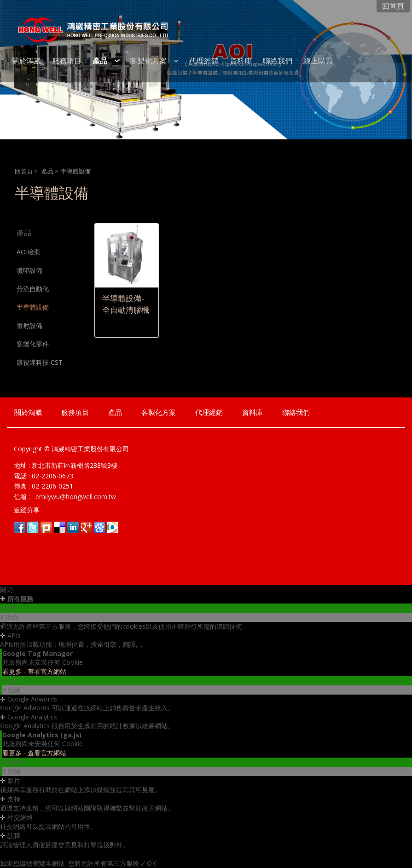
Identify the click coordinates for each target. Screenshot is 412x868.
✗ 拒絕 (9, 617)
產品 (47, 171)
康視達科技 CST (40, 362)
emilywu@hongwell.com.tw (75, 497)
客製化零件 (33, 344)
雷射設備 (29, 325)
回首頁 (24, 171)
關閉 (6, 589)
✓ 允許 (9, 608)
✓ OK (148, 863)
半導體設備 (33, 307)
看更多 (13, 671)
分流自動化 (33, 289)
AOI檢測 (29, 252)
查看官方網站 (47, 671)
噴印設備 (29, 270)
